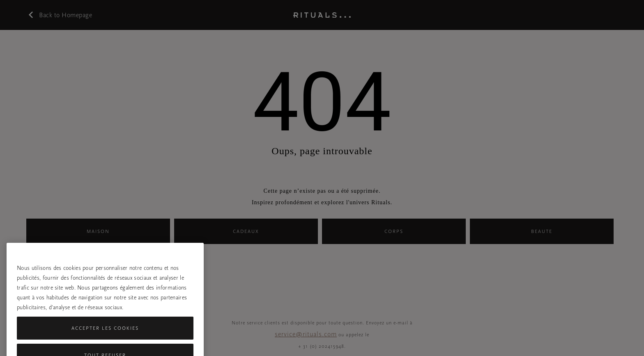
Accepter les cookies (105, 335)
